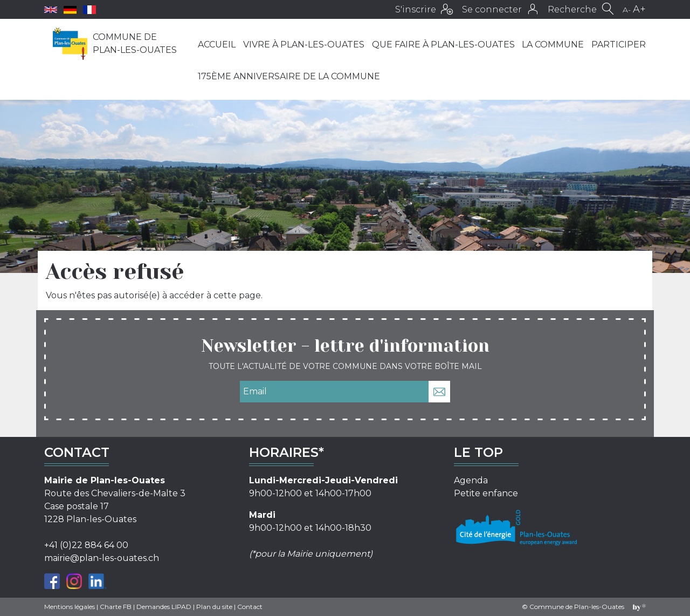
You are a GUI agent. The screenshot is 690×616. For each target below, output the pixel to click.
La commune (553, 45)
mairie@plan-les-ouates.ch (102, 558)
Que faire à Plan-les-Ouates (443, 45)
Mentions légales (70, 607)
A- (627, 10)
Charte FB (116, 607)
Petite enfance (486, 493)
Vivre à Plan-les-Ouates (304, 45)
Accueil (217, 45)
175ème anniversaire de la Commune (289, 76)
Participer (619, 45)
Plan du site (214, 607)
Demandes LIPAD (164, 607)
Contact (250, 607)
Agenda (471, 480)
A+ (639, 9)
